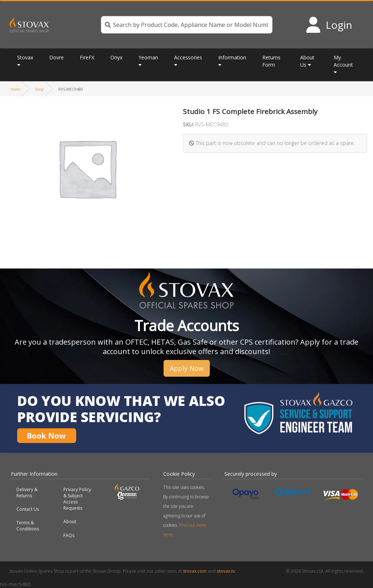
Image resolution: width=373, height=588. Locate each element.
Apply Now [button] (187, 368)
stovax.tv (226, 571)
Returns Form (271, 61)
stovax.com (195, 571)
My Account (343, 61)
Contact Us (28, 509)
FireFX (87, 57)
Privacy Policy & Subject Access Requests (77, 499)
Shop (39, 89)
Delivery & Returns (27, 493)
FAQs (69, 535)
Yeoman (148, 57)
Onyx (116, 57)
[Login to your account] (329, 25)
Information (232, 57)
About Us (307, 61)
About (70, 522)
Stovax (25, 57)
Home (15, 89)
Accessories (188, 57)
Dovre (56, 57)
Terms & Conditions (28, 526)
